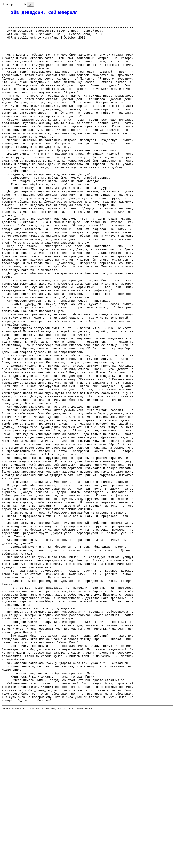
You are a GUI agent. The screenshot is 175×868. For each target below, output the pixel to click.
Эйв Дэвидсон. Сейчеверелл (44, 13)
